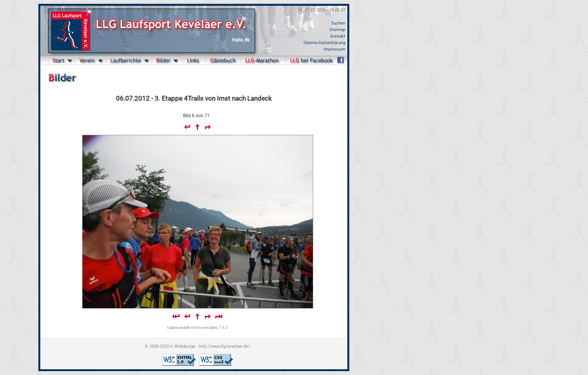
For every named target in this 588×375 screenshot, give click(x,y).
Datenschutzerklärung (325, 43)
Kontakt (338, 36)
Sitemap (337, 30)
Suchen (338, 23)
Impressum (334, 49)
